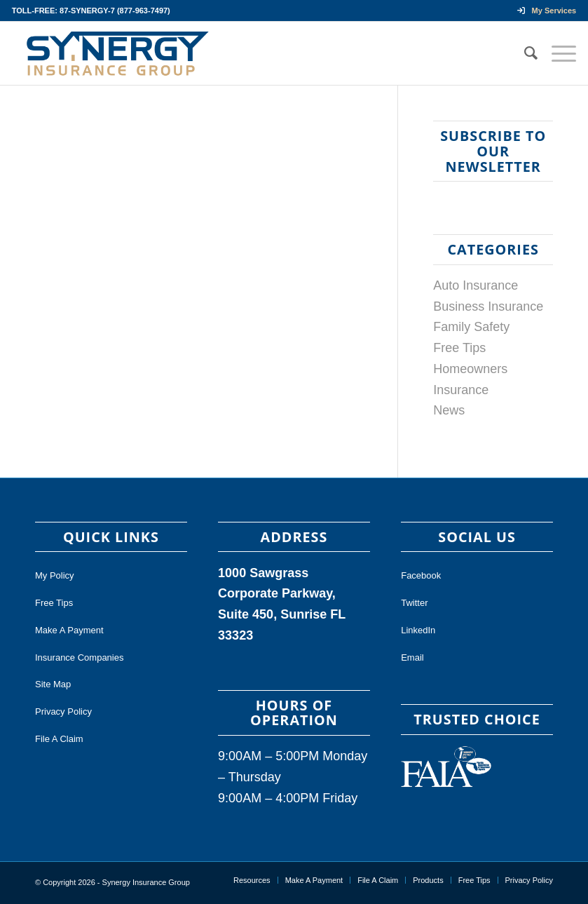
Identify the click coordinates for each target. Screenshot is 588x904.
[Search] (524, 53)
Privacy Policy (63, 711)
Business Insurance (488, 306)
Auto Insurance (476, 285)
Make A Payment (69, 630)
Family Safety (471, 327)
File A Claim (59, 739)
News (449, 410)
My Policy (55, 575)
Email (412, 657)
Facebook (421, 575)
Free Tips (459, 348)
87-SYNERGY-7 (87, 11)
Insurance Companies (79, 657)
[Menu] (557, 53)
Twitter (414, 603)
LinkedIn (418, 630)
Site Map (53, 684)
